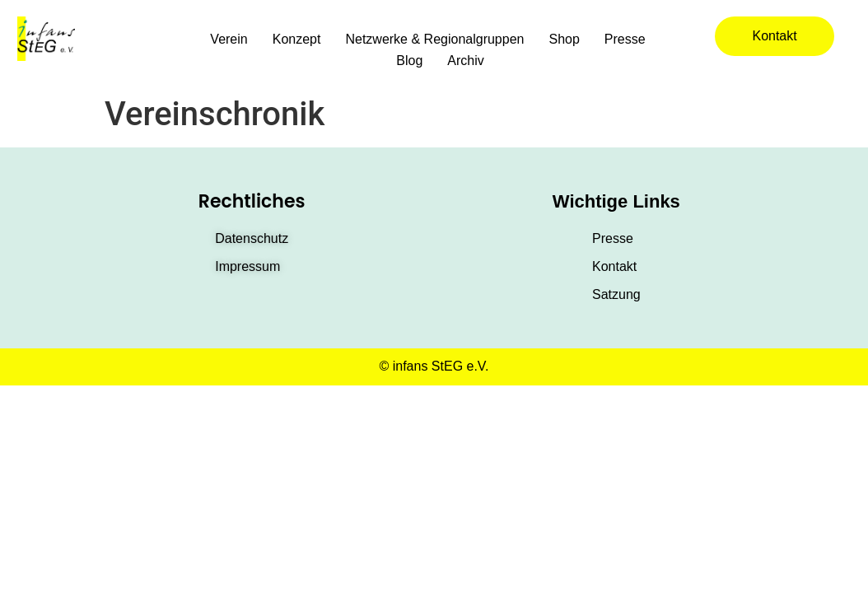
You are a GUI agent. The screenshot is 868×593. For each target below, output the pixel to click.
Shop (564, 39)
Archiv (465, 61)
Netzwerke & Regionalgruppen (434, 39)
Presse (625, 39)
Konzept (297, 39)
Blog (409, 61)
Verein (229, 39)
